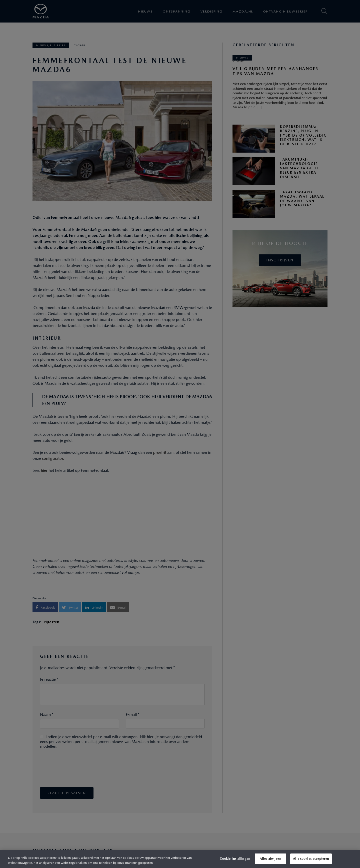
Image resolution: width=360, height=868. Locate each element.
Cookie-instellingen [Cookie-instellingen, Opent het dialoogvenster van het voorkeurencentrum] (235, 859)
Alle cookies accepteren (311, 859)
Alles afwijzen (270, 859)
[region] (180, 859)
